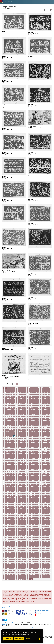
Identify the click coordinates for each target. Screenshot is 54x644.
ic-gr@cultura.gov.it (31, 627)
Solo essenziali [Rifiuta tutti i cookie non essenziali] (19, 639)
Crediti (40, 606)
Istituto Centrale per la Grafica (9, 606)
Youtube (37, 615)
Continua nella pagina (7, 384)
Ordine (36, 10)
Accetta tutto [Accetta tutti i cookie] (8, 639)
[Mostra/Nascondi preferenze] (28, 639)
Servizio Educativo (39, 612)
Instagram (38, 614)
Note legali (4, 625)
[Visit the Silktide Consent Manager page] (39, 639)
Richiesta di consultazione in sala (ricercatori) (27, 606)
